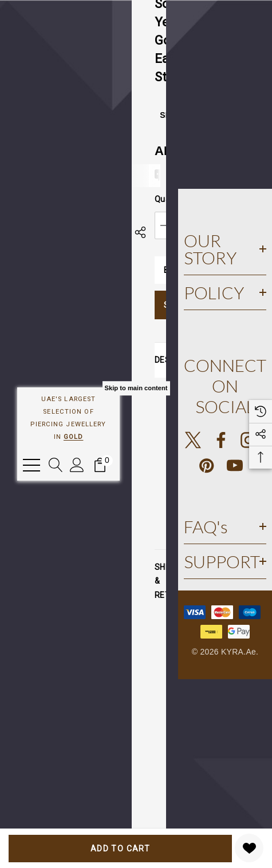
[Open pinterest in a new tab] (207, 466)
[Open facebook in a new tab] (221, 440)
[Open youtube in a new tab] (235, 466)
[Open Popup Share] (140, 232)
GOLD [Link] (73, 437)
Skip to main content (136, 388)
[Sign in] (77, 465)
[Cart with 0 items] (100, 465)
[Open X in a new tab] (193, 440)
